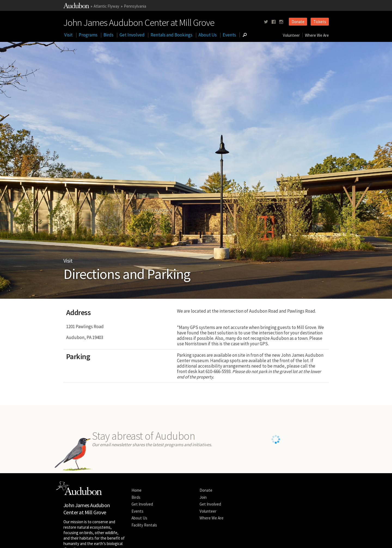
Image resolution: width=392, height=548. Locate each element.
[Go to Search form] (245, 35)
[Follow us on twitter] (266, 22)
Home (137, 497)
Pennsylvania (135, 6)
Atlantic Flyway (106, 6)
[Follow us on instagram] (281, 22)
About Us (208, 35)
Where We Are (317, 35)
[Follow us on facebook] (274, 22)
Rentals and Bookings (171, 35)
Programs (88, 35)
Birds (108, 35)
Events (229, 35)
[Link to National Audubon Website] (76, 7)
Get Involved (132, 35)
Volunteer (291, 35)
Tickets (320, 22)
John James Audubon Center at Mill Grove (139, 21)
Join (203, 504)
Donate (298, 22)
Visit (68, 35)
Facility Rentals (144, 532)
